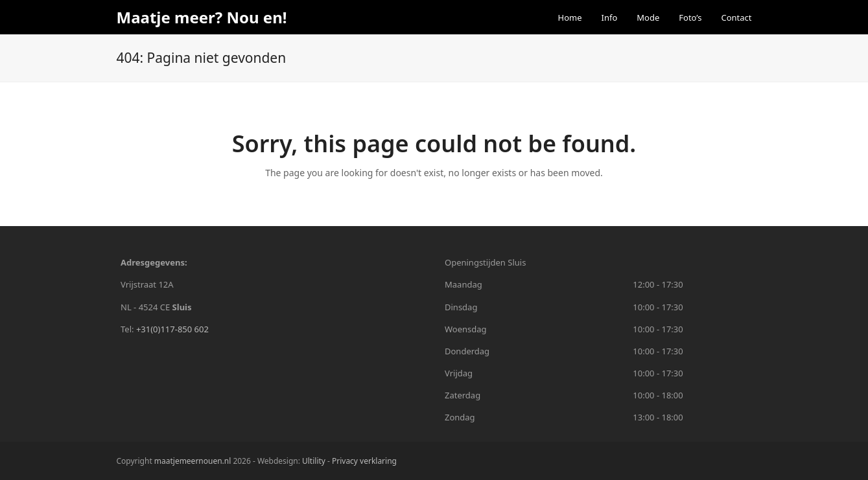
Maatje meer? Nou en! (202, 17)
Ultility (315, 461)
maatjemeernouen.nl (193, 461)
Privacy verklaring (364, 461)
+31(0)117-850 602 (172, 329)
